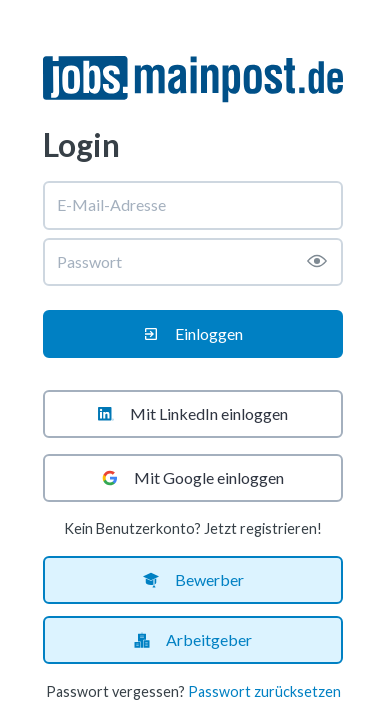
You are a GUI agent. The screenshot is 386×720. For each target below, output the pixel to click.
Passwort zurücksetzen (264, 691)
